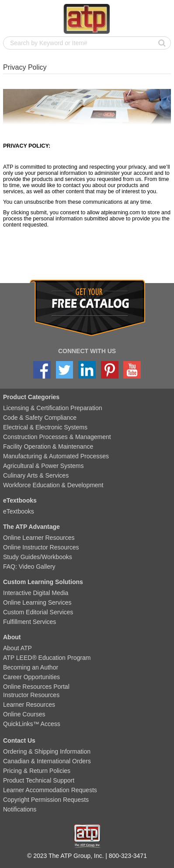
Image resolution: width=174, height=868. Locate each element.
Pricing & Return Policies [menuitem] (37, 771)
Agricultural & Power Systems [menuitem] (43, 466)
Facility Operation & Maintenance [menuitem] (48, 446)
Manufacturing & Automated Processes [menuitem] (56, 456)
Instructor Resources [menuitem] (31, 695)
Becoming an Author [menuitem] (31, 667)
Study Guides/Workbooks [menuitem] (38, 557)
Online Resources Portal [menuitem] (36, 687)
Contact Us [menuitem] (19, 740)
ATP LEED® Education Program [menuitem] (47, 658)
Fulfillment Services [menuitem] (30, 622)
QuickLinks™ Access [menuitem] (32, 724)
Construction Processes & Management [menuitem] (57, 437)
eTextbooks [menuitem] (20, 500)
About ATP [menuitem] (17, 648)
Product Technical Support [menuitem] (39, 780)
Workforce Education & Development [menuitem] (53, 485)
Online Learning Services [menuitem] (37, 602)
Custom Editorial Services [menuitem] (38, 612)
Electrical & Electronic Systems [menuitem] (45, 427)
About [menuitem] (12, 637)
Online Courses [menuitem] (24, 714)
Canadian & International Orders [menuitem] (47, 761)
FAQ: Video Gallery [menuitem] (29, 567)
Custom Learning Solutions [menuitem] (43, 582)
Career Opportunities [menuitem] (31, 677)
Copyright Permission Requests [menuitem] (46, 800)
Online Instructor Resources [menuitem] (41, 547)
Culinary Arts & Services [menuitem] (36, 475)
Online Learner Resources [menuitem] (39, 538)
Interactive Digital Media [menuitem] (36, 593)
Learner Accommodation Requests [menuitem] (50, 790)
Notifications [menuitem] (20, 809)
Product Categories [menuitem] (31, 397)
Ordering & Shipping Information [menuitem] (47, 751)
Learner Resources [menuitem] (29, 705)
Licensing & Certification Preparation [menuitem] (52, 408)
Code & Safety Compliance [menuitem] (40, 418)
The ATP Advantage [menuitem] (31, 527)
